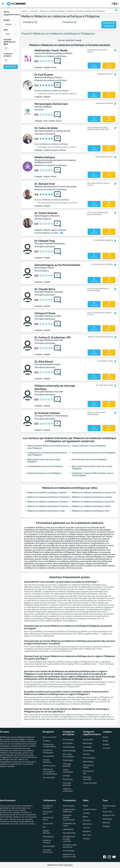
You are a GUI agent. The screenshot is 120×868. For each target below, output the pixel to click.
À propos (47, 741)
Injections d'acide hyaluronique (69, 818)
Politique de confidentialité (49, 745)
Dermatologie (69, 747)
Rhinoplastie (48, 837)
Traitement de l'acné (69, 825)
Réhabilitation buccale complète (69, 839)
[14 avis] (57, 85)
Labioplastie (68, 829)
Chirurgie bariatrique (48, 851)
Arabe (105, 741)
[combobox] (11, 24)
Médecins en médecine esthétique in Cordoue (48, 502)
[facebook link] (105, 857)
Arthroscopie (68, 851)
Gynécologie (68, 740)
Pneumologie (89, 751)
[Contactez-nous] (109, 66)
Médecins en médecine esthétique (52, 11)
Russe (105, 737)
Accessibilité (48, 756)
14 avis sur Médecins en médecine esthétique (52, 91)
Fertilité (86, 754)
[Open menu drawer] (3, 4)
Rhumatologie (89, 758)
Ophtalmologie (69, 751)
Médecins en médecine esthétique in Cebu (46, 511)
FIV (44, 827)
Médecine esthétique (68, 790)
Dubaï (85, 806)
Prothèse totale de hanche (70, 846)
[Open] (15, 24)
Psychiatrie (88, 740)
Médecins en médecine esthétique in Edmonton (48, 497)
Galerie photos (49, 766)
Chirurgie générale (67, 765)
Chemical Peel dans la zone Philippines (44, 473)
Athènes (87, 820)
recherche (34, 11)
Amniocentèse (69, 833)
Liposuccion (48, 824)
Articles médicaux (47, 761)
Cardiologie (68, 760)
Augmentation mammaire (69, 811)
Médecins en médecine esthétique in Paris (91, 511)
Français (107, 748)
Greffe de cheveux (47, 842)
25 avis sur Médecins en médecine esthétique (52, 200)
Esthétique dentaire (48, 807)
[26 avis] (57, 195)
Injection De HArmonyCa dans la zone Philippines (94, 453)
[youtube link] (114, 857)
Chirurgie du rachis (88, 766)
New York (87, 835)
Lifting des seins (48, 813)
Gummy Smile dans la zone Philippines (89, 446)
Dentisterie (68, 779)
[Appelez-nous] (94, 66)
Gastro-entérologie (68, 771)
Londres (86, 813)
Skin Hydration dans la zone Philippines (89, 459)
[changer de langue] (116, 4)
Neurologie (88, 743)
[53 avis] (57, 139)
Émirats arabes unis (109, 807)
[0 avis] (57, 61)
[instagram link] (110, 857)
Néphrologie (88, 762)
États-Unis (108, 812)
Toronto (86, 828)
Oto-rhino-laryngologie (68, 755)
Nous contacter (50, 737)
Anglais (106, 744)
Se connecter (49, 778)
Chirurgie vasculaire (87, 778)
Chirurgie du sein (88, 772)
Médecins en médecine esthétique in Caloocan (48, 506)
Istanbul (86, 839)
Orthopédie (68, 743)
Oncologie (87, 747)
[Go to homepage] (16, 4)
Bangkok (87, 831)
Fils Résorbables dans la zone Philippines (45, 466)
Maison (25, 11)
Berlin (85, 817)
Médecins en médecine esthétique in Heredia (92, 497)
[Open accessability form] (116, 10)
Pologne (106, 826)
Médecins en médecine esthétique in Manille (47, 493)
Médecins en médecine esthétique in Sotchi (91, 506)
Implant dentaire (47, 832)
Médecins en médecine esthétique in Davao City (93, 502)
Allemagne (107, 819)
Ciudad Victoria (90, 809)
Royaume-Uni (109, 815)
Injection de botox (48, 819)
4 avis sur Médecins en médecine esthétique (51, 144)
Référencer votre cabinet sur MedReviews (50, 772)
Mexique (106, 823)
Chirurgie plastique (67, 784)
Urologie (66, 776)
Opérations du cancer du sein (69, 856)
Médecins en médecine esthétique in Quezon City (94, 493)
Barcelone (87, 824)
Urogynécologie (90, 783)
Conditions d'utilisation (48, 751)
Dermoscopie (68, 806)
